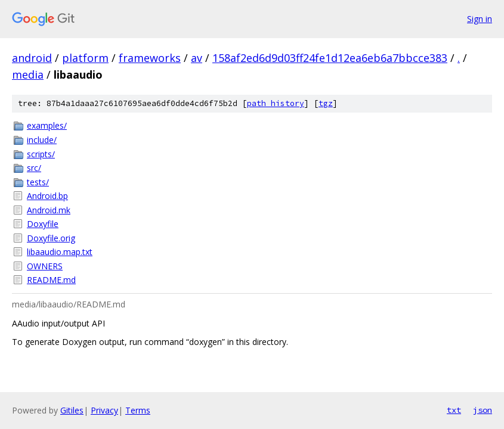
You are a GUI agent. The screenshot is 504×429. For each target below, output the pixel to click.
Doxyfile (43, 224)
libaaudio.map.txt (60, 252)
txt (454, 410)
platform (85, 58)
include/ (42, 140)
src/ (34, 168)
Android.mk (49, 210)
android (32, 58)
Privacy (104, 410)
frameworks (150, 58)
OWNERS (45, 266)
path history (276, 103)
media (28, 74)
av (197, 58)
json (483, 410)
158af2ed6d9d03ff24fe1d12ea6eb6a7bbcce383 (330, 58)
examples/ (47, 125)
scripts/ (41, 154)
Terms (138, 410)
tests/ (38, 182)
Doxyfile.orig (51, 238)
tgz (326, 103)
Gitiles (72, 410)
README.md (51, 280)
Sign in (480, 19)
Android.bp (47, 196)
